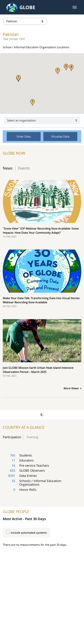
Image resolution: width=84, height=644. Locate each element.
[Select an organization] (42, 120)
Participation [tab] (12, 437)
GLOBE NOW (14, 153)
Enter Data (24, 136)
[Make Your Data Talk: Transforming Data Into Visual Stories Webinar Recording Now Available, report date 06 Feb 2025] (42, 280)
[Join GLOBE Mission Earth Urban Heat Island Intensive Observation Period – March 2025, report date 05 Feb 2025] (42, 350)
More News (71, 388)
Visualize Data (60, 136)
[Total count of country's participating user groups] (42, 473)
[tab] (9, 168)
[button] (75, 7)
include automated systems (29, 533)
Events (24, 168)
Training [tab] (31, 437)
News (8, 168)
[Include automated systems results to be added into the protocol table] (8, 532)
